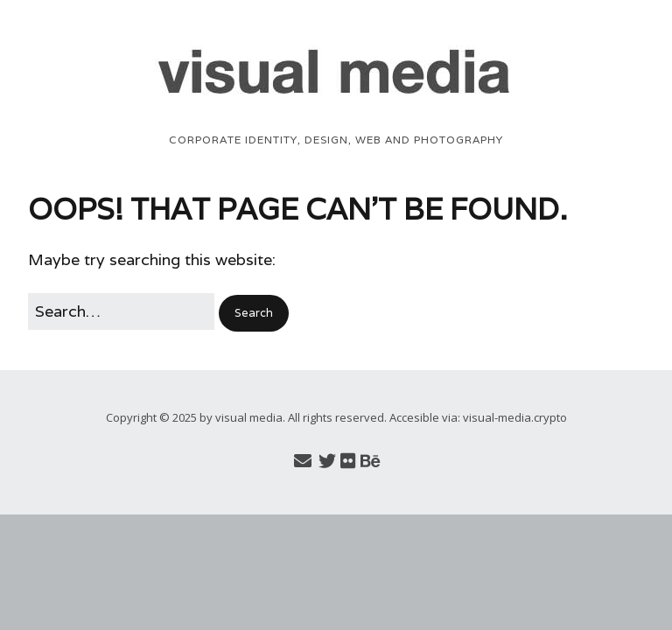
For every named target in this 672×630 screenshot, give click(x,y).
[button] (254, 313)
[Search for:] (121, 312)
